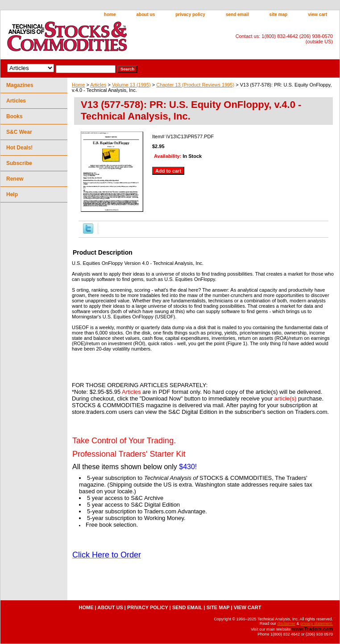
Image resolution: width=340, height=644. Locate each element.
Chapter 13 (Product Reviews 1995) (195, 85)
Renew (15, 179)
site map (279, 14)
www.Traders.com (312, 629)
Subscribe (19, 163)
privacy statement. (317, 623)
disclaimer (286, 623)
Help (12, 194)
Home (78, 85)
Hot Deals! (19, 148)
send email (237, 14)
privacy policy (190, 14)
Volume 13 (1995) (131, 85)
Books (15, 116)
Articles (98, 85)
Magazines (20, 85)
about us (146, 14)
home (110, 14)
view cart (317, 14)
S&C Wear (19, 132)
